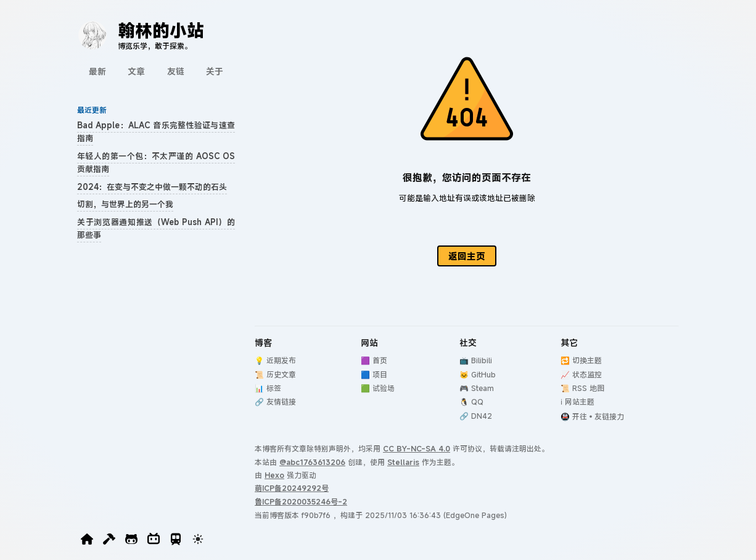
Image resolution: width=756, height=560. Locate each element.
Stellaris (403, 462)
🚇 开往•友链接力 (592, 416)
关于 (215, 71)
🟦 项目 (374, 374)
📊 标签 (268, 388)
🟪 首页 (374, 360)
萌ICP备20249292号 (292, 488)
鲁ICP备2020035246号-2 (301, 501)
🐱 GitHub (478, 374)
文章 (136, 71)
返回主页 (467, 256)
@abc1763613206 (312, 462)
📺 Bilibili (476, 360)
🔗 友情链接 (275, 401)
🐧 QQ (471, 401)
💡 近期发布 (275, 360)
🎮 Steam (477, 388)
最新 (97, 71)
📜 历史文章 (275, 374)
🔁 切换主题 (581, 360)
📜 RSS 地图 (582, 388)
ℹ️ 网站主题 (577, 401)
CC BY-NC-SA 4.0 (417, 448)
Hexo (274, 475)
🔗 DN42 (476, 416)
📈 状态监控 (581, 374)
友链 (176, 71)
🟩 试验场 (378, 388)
